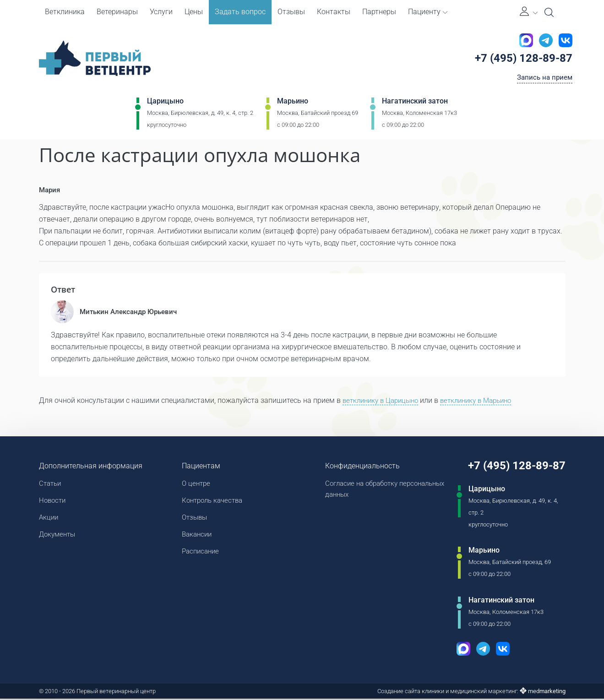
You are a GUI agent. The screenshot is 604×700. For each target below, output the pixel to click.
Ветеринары (117, 12)
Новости (53, 502)
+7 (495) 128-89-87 (520, 59)
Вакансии (196, 538)
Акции (49, 520)
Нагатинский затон (415, 104)
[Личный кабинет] (529, 12)
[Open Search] (549, 12)
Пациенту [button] (428, 12)
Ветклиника (65, 12)
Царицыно (165, 104)
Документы (59, 538)
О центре (195, 485)
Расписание (200, 556)
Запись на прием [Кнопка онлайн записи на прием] (543, 79)
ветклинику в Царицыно (384, 401)
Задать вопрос (240, 12)
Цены (194, 12)
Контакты (334, 12)
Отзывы (291, 12)
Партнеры (379, 12)
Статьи (51, 485)
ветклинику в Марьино (485, 401)
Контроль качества (212, 502)
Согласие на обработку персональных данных (360, 491)
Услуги (161, 12)
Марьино (293, 104)
